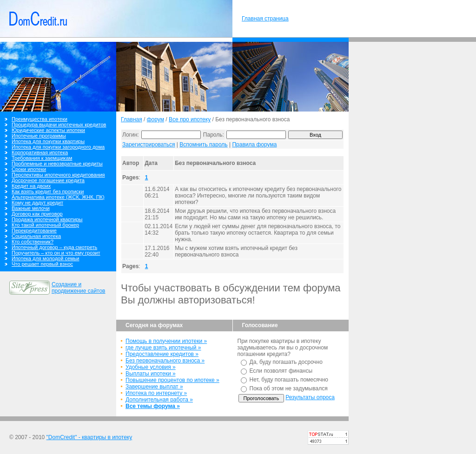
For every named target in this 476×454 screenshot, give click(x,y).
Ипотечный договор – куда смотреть (54, 247)
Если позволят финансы (281, 371)
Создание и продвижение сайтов (79, 288)
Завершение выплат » (154, 387)
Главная (132, 119)
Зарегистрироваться (149, 145)
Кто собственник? (33, 242)
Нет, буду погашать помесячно (289, 380)
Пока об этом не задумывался (289, 388)
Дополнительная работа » (159, 400)
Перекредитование (34, 230)
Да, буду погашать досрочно (286, 362)
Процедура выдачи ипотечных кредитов (59, 125)
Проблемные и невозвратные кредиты (57, 164)
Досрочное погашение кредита (48, 180)
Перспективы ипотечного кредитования (58, 175)
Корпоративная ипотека (40, 152)
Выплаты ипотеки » (151, 374)
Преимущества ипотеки (40, 119)
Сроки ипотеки (29, 169)
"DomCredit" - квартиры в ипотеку (89, 437)
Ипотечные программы (39, 136)
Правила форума (254, 145)
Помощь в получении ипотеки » (166, 341)
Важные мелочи (31, 208)
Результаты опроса (310, 397)
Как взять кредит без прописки (48, 191)
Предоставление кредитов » (162, 354)
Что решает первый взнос (42, 264)
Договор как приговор (37, 214)
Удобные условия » (151, 367)
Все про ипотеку (190, 119)
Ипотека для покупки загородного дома (58, 147)
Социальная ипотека (36, 236)
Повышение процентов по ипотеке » (172, 380)
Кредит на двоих (31, 186)
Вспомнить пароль (203, 145)
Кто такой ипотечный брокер (45, 225)
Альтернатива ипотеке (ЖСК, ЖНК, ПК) (58, 197)
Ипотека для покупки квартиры (48, 141)
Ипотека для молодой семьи (46, 258)
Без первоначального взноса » (165, 361)
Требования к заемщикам (42, 158)
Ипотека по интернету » (156, 393)
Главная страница (265, 19)
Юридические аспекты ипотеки (48, 130)
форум (155, 119)
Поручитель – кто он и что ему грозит (56, 253)
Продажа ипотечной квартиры (47, 219)
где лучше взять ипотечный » (163, 348)
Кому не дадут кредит (37, 203)
